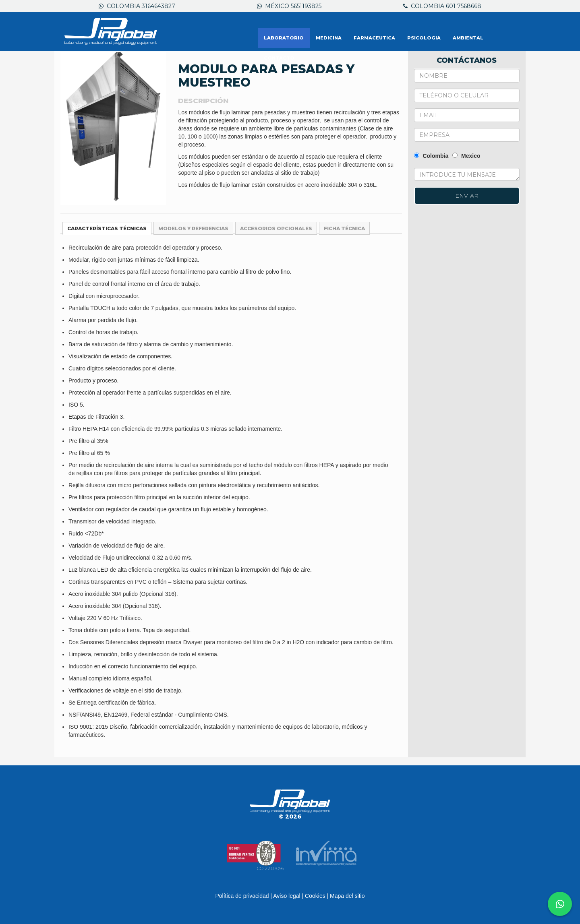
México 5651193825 (289, 6)
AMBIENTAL (468, 38)
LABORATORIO (284, 38)
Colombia (431, 156)
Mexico (466, 156)
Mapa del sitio (347, 896)
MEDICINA (329, 38)
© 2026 (290, 817)
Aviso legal (287, 896)
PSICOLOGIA (424, 38)
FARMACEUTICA (374, 38)
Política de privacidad (242, 896)
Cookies (315, 896)
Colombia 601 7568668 (442, 6)
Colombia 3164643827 (137, 6)
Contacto (279, 58)
